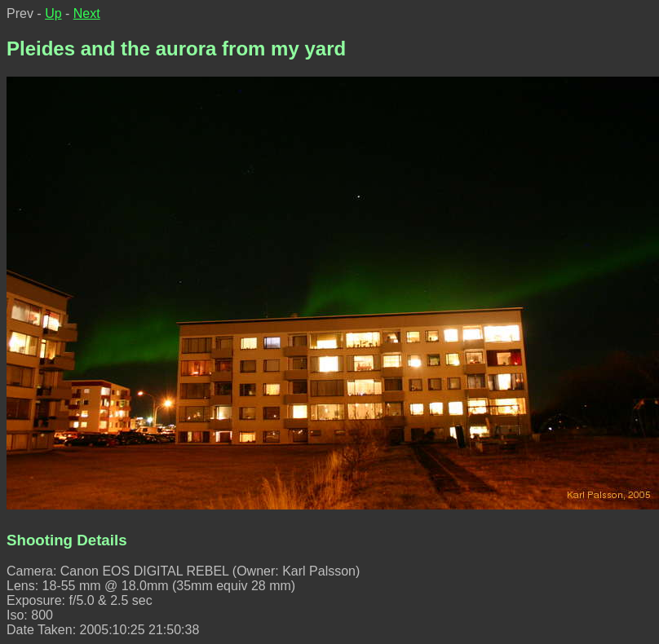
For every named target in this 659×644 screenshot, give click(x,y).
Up (53, 13)
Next (87, 13)
